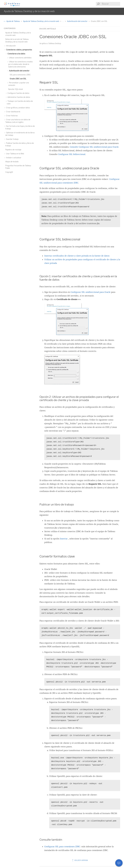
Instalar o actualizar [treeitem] (13, 158)
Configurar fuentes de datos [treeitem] (18, 93)
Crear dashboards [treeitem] (13, 112)
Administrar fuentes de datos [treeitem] (18, 97)
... (63, 21)
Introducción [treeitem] (11, 46)
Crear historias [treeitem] (12, 116)
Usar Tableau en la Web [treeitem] (15, 154)
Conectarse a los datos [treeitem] (16, 54)
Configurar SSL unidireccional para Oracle (91, 292)
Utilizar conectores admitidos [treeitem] (20, 58)
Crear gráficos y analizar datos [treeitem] (18, 108)
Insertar (64, 539)
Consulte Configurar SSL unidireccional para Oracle (94, 147)
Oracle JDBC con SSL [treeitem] (18, 79)
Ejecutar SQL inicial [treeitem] (15, 89)
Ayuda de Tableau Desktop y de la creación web (41, 21)
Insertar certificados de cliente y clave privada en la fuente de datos (77, 256)
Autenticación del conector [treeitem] (19, 71)
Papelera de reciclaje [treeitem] (13, 150)
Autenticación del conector (77, 21)
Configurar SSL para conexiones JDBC (62, 847)
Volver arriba (80, 860)
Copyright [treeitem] (9, 172)
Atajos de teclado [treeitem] (12, 162)
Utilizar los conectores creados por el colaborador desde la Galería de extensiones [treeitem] (20, 64)
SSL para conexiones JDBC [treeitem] (20, 75)
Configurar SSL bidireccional (72, 154)
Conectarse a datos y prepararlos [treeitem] (19, 50)
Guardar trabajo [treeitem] (12, 139)
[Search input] (111, 4)
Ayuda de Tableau (12, 21)
